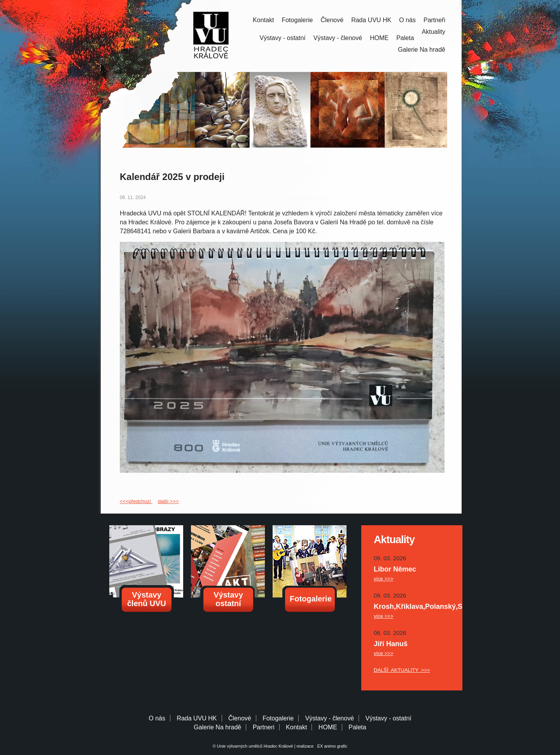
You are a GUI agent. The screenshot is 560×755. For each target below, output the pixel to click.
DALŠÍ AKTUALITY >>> (402, 670)
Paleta (405, 38)
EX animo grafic (331, 746)
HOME (379, 38)
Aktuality (434, 32)
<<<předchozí (136, 501)
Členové (332, 20)
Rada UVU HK (371, 20)
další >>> (168, 501)
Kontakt (263, 20)
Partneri (264, 727)
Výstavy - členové (338, 38)
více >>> (383, 579)
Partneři (434, 20)
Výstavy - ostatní (283, 38)
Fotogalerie (297, 20)
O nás (407, 20)
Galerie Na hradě (217, 727)
